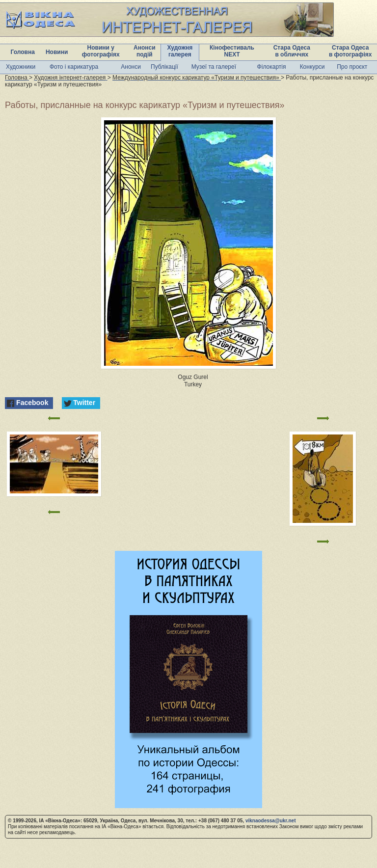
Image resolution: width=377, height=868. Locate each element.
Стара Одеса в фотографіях (350, 51)
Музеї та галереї (214, 67)
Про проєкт (352, 67)
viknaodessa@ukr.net (271, 821)
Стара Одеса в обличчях (292, 51)
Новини (57, 52)
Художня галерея (180, 51)
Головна (23, 52)
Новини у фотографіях (101, 51)
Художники (21, 67)
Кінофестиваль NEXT (232, 51)
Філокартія (272, 67)
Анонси (131, 67)
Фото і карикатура (74, 67)
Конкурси (312, 67)
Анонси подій (145, 51)
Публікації (164, 67)
